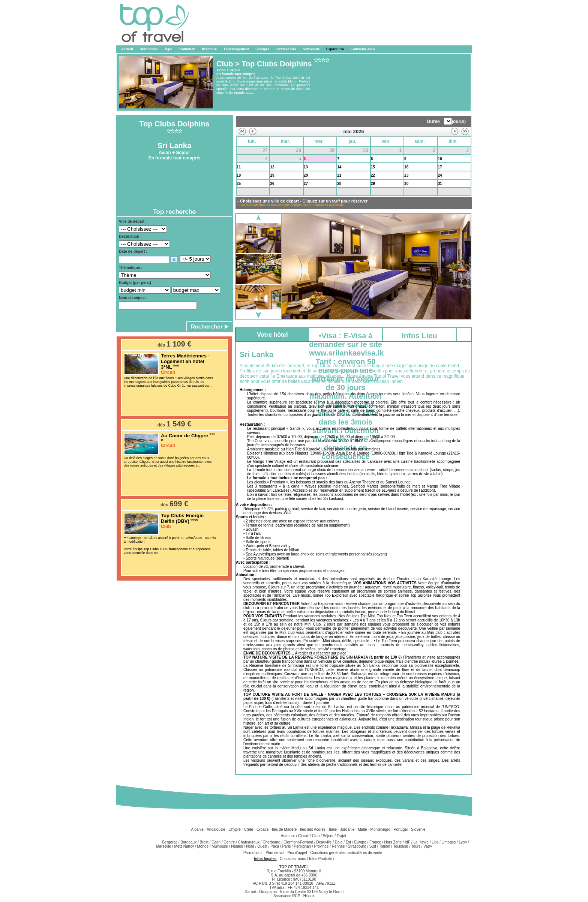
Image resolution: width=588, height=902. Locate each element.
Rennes (338, 846)
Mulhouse (220, 846)
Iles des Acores (313, 829)
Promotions (253, 853)
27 (306, 184)
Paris (286, 846)
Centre (229, 842)
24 (440, 175)
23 (406, 175)
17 (440, 167)
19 (272, 175)
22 (373, 175)
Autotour (288, 836)
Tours (416, 846)
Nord (250, 846)
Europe (360, 842)
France (375, 842)
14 (339, 167)
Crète (249, 829)
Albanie (197, 829)
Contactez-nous (293, 859)
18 (239, 175)
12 (272, 167)
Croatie (262, 829)
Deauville (324, 842)
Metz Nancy (184, 846)
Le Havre (421, 842)
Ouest (262, 846)
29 (373, 184)
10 (440, 159)
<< (242, 131)
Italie (333, 829)
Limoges (448, 842)
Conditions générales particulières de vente (346, 853)
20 (306, 175)
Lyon (463, 842)
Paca (275, 846)
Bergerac (170, 842)
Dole (339, 842)
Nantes (237, 846)
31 (440, 184)
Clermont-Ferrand (298, 842)
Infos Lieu (419, 336)
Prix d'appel (298, 853)
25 (239, 184)
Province (321, 846)
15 (373, 167)
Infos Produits (320, 859)
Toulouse (400, 846)
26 (272, 184)
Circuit (303, 836)
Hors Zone (393, 842)
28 (339, 184)
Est (348, 842)
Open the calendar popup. (174, 260)
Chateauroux (249, 842)
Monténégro (380, 829)
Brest (204, 842)
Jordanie (347, 829)
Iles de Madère (284, 829)
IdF (408, 842)
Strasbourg (357, 846)
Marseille (163, 846)
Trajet (341, 836)
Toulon (385, 846)
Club (316, 836)
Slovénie (418, 829)
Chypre (235, 829)
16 (406, 167)
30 (406, 184)
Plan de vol (275, 853)
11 (239, 167)
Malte (362, 829)
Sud (373, 846)
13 (306, 167)
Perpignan (303, 846)
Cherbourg (271, 842)
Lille (435, 842)
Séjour (328, 836)
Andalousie (216, 829)
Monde (203, 846)
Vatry (428, 846)
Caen (216, 842)
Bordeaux (188, 842)
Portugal (401, 829)
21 (339, 175)
